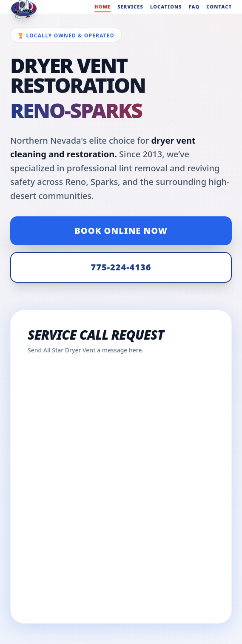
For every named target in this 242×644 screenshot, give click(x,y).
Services (130, 7)
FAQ (194, 7)
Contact (219, 7)
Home (102, 7)
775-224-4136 (121, 267)
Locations (166, 7)
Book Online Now (121, 231)
